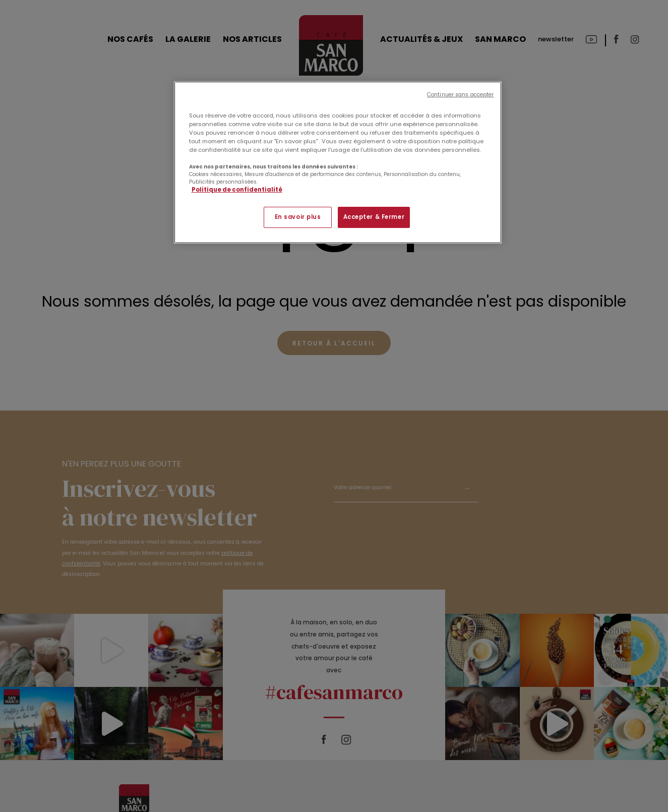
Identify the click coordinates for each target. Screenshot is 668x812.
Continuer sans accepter (460, 95)
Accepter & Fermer (374, 217)
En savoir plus (298, 217)
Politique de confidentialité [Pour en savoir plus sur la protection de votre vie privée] (237, 190)
